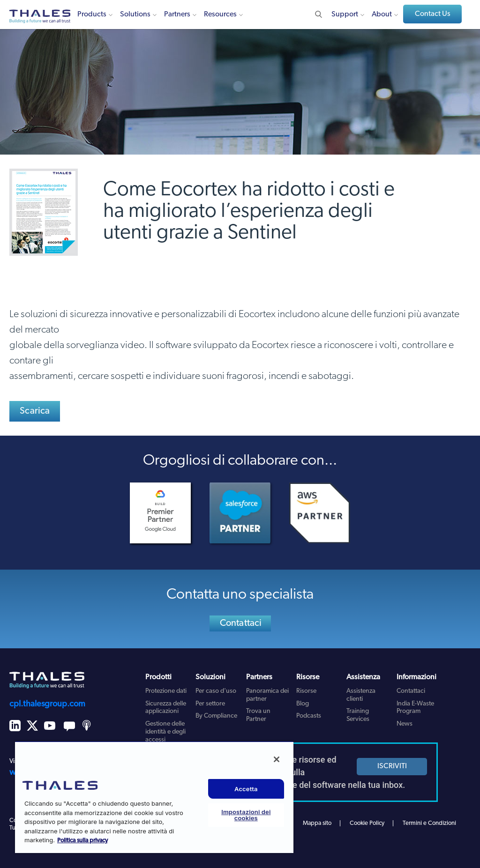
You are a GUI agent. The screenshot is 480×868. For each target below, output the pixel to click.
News (405, 724)
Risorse (306, 691)
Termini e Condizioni (429, 823)
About (382, 15)
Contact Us (433, 14)
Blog (303, 704)
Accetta (246, 789)
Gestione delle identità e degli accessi (165, 732)
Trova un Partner (258, 715)
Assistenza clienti (361, 695)
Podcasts (309, 716)
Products (92, 15)
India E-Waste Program (415, 708)
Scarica (35, 411)
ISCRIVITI (392, 766)
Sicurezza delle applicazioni (166, 708)
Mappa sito (317, 823)
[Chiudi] (277, 759)
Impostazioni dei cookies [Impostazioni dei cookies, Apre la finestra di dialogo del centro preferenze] (246, 815)
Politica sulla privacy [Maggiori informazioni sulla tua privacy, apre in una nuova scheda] (82, 841)
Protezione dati (166, 691)
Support (345, 15)
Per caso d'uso (216, 691)
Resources (220, 15)
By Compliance (216, 716)
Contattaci (241, 623)
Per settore (210, 704)
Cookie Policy (367, 823)
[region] (154, 797)
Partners (177, 15)
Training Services (358, 715)
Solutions (135, 15)
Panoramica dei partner (267, 695)
